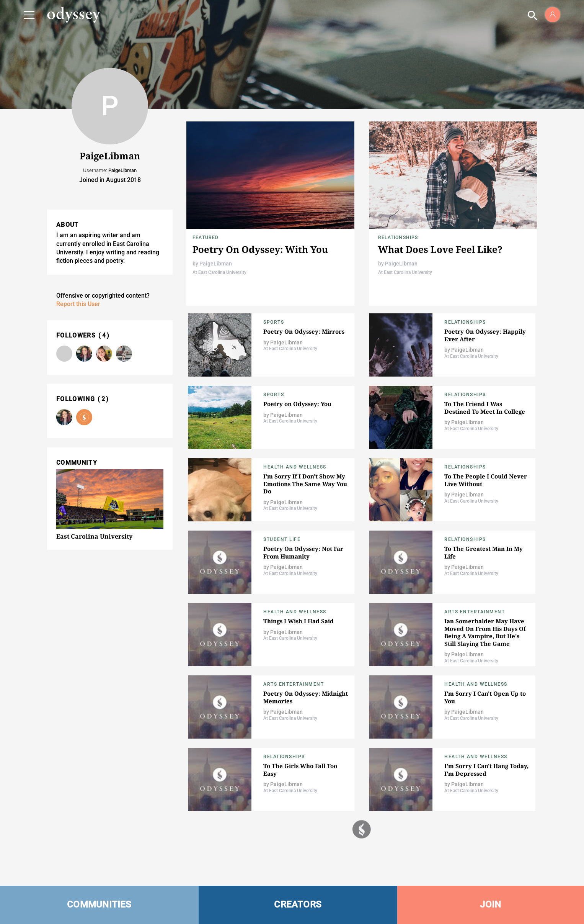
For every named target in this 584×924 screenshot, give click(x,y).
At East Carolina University (219, 272)
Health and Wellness (295, 467)
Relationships (465, 395)
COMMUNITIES (99, 904)
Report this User (78, 304)
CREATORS (298, 904)
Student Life (282, 539)
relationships (398, 238)
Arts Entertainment (475, 612)
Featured (206, 238)
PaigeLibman (216, 264)
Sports (274, 322)
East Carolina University (94, 536)
